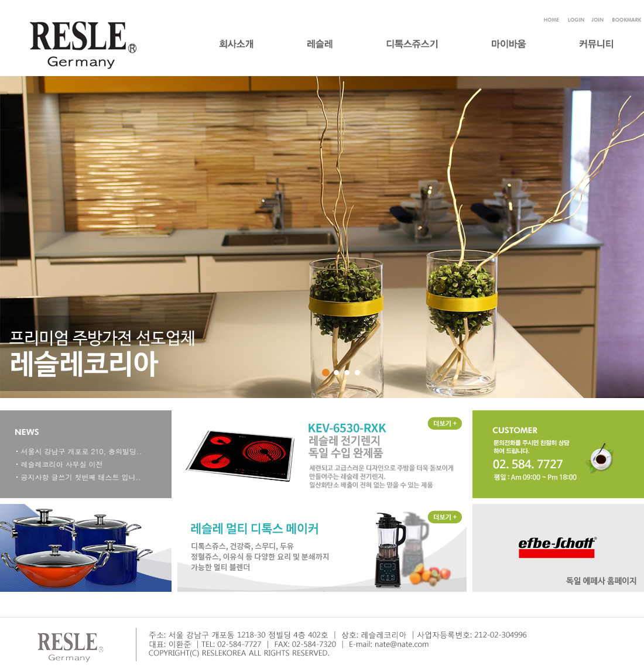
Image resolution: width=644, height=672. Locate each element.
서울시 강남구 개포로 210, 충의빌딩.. (82, 451)
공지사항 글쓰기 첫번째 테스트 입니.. (81, 477)
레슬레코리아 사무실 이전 (62, 464)
